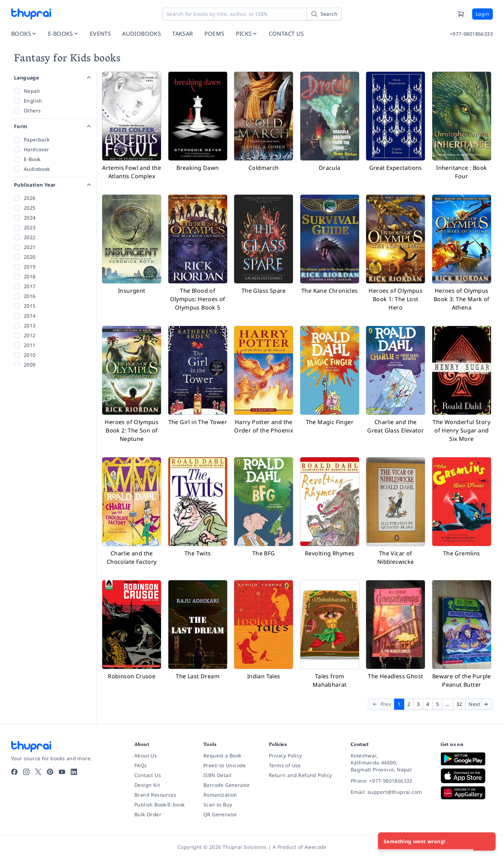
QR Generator (220, 814)
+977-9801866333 (471, 34)
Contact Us (148, 775)
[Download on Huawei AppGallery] (467, 793)
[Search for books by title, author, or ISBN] (252, 14)
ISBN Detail (217, 775)
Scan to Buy (218, 805)
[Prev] (381, 704)
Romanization (220, 795)
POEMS (215, 34)
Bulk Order (148, 814)
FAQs (141, 765)
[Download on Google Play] (467, 759)
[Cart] (461, 14)
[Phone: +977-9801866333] (390, 781)
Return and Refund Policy (300, 775)
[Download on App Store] (467, 776)
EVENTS (100, 34)
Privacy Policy (285, 756)
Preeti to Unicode (225, 765)
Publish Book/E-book (160, 805)
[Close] (486, 841)
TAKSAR (183, 34)
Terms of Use (285, 765)
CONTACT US (286, 34)
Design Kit (147, 785)
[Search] (324, 14)
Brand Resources (155, 795)
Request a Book (222, 756)
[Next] (479, 704)
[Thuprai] (31, 14)
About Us (146, 756)
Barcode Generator (227, 785)
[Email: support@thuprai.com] (390, 792)
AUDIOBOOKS (142, 34)
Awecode (316, 847)
